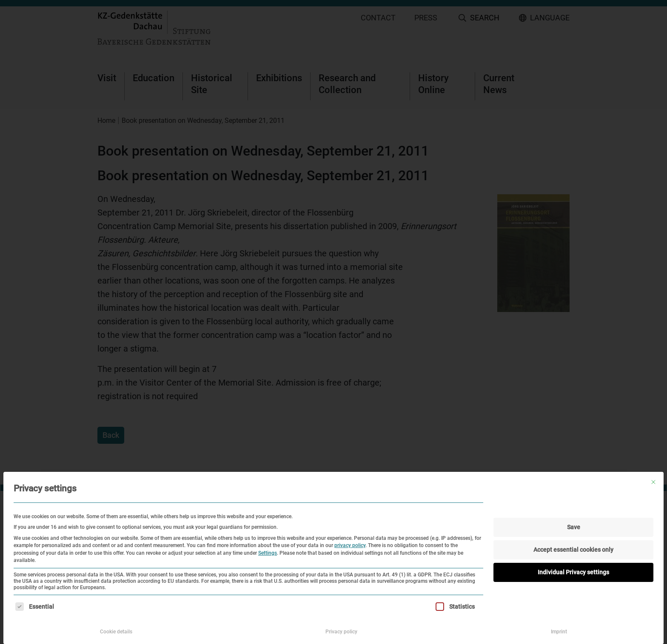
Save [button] (574, 527)
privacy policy (350, 545)
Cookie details (116, 632)
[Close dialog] (653, 482)
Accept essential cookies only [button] (573, 550)
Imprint (559, 632)
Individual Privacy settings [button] (573, 572)
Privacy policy (341, 632)
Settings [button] (268, 553)
